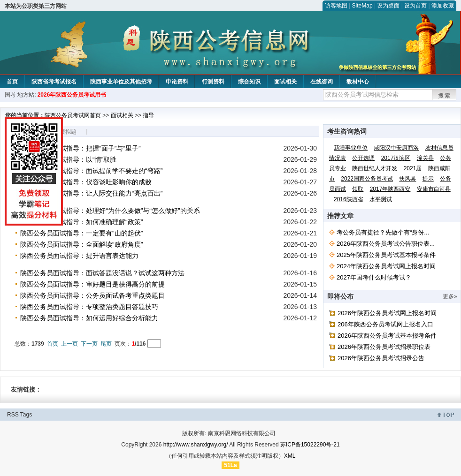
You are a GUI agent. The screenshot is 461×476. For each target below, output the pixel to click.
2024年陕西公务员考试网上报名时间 (386, 266)
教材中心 (358, 82)
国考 (10, 95)
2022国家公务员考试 (367, 179)
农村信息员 (439, 148)
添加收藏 (443, 6)
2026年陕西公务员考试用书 (72, 95)
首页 (12, 82)
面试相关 (285, 82)
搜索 (445, 96)
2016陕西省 (349, 199)
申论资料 (177, 82)
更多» (450, 296)
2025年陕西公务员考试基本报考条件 (386, 255)
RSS (13, 415)
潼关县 (425, 158)
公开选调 (363, 158)
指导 (148, 115)
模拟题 (68, 132)
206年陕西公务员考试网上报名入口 (385, 324)
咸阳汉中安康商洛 (396, 148)
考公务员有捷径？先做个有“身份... (383, 232)
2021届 (413, 168)
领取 (358, 189)
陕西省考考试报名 (54, 82)
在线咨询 (322, 82)
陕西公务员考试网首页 (73, 115)
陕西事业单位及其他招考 (121, 82)
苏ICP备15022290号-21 (310, 445)
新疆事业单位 (351, 148)
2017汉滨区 (396, 158)
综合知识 (249, 82)
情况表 (338, 158)
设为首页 (415, 6)
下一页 (89, 344)
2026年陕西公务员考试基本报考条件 (387, 336)
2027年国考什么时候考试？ (374, 277)
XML (290, 456)
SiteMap (362, 6)
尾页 (106, 344)
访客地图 (336, 6)
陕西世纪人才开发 (375, 168)
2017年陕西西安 (390, 189)
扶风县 (407, 179)
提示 (428, 179)
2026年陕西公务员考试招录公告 (381, 358)
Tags (26, 415)
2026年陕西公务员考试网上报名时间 (387, 313)
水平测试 (381, 199)
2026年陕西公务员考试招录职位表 (384, 347)
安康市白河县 (434, 189)
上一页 (69, 344)
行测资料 (213, 82)
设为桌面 (388, 6)
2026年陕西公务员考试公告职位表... (386, 244)
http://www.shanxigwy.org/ (196, 445)
